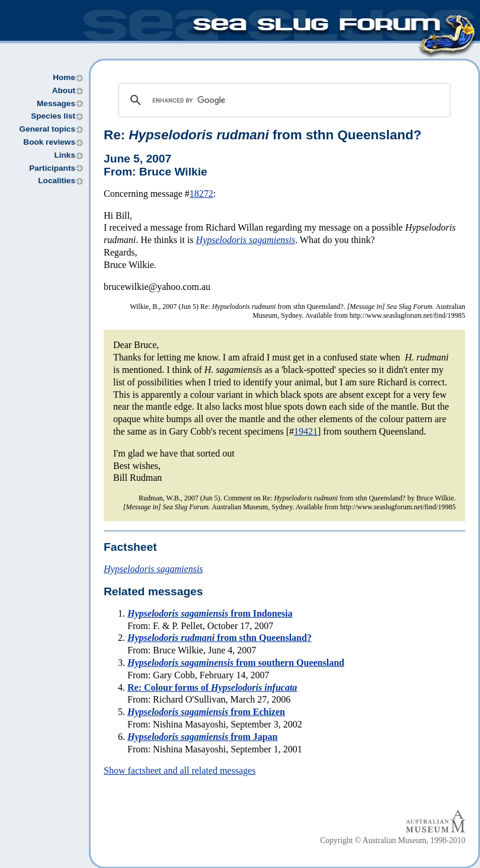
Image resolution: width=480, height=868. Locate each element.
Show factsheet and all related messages (180, 770)
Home (64, 77)
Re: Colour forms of (212, 687)
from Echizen (206, 712)
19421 (306, 431)
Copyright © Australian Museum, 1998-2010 (393, 840)
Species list (53, 116)
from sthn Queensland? (220, 638)
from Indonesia (210, 613)
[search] (283, 100)
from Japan (203, 737)
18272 (201, 194)
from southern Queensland (236, 663)
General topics (47, 129)
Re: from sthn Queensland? (263, 135)
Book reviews (49, 142)
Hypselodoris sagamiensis (246, 240)
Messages (56, 103)
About (64, 90)
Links (65, 155)
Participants (52, 168)
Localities (57, 181)
